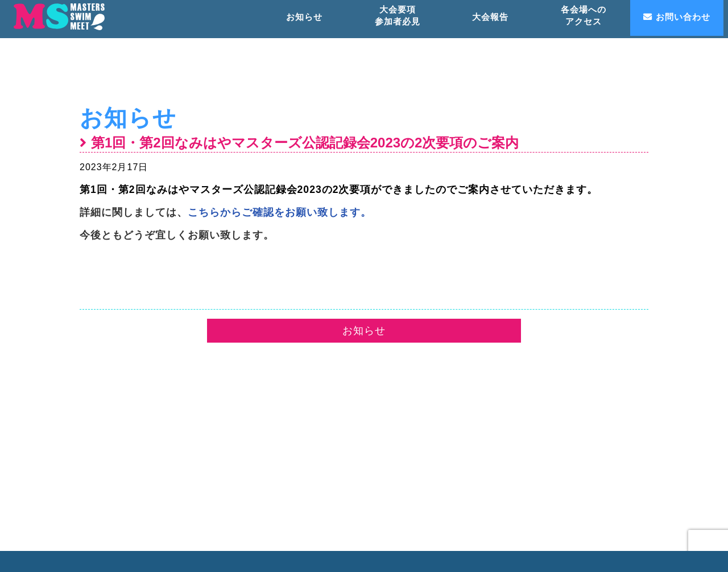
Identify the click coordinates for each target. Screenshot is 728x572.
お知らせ (128, 118)
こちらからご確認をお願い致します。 (280, 212)
